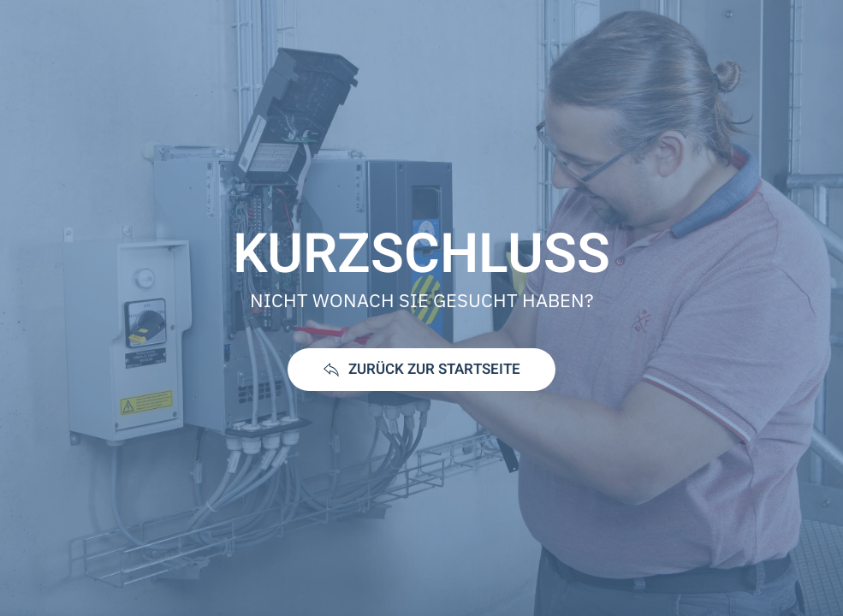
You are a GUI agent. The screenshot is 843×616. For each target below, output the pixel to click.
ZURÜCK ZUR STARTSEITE (421, 369)
